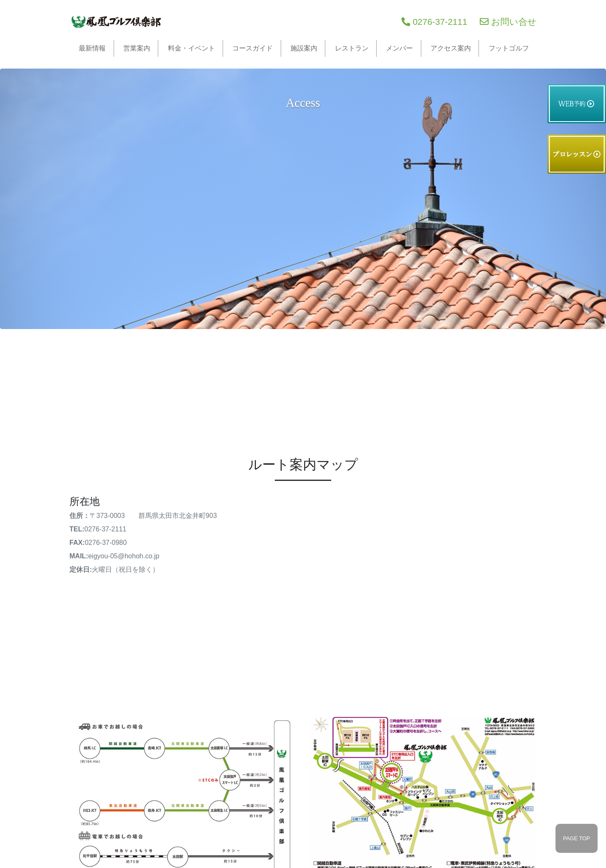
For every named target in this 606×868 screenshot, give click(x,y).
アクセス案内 (451, 48)
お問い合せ (508, 22)
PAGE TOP (577, 838)
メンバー (399, 48)
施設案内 (304, 48)
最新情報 (92, 48)
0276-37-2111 (434, 22)
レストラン (352, 48)
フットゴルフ (509, 48)
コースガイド (252, 48)
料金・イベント (191, 48)
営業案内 (137, 48)
